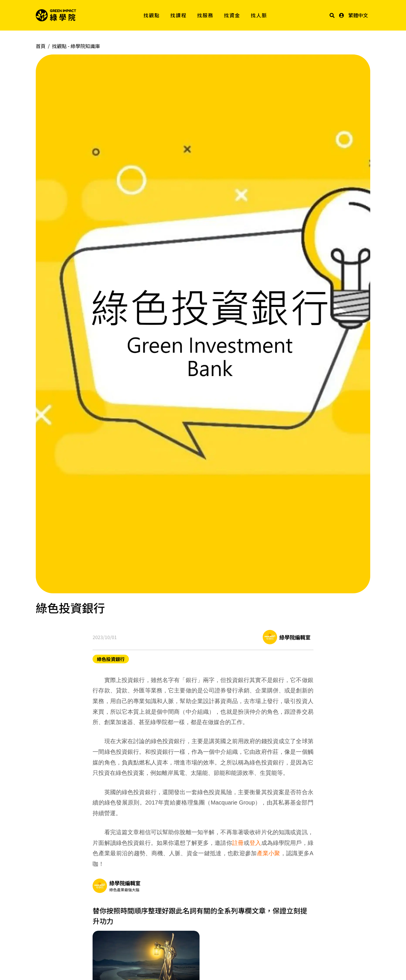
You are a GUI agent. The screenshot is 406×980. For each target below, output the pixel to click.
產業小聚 (269, 853)
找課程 (179, 15)
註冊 (238, 843)
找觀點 (152, 15)
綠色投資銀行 (111, 659)
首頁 (41, 46)
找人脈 (259, 15)
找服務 (205, 15)
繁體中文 (358, 15)
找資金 (232, 15)
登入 (255, 843)
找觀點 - (76, 46)
